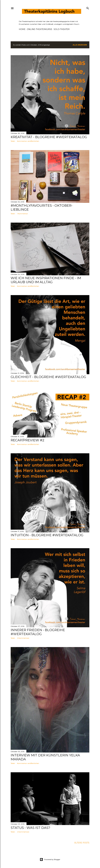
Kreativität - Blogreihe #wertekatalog (49, 137)
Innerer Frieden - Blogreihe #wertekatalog (38, 632)
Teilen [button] (13, 141)
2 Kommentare (23, 638)
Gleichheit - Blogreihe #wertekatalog (48, 377)
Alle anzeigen (80, 45)
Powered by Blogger (50, 859)
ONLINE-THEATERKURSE (40, 29)
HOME (22, 29)
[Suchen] (88, 8)
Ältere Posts (82, 843)
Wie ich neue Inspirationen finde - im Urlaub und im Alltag (46, 280)
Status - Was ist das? (30, 828)
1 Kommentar (22, 214)
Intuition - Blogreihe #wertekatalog (47, 535)
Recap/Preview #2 (27, 440)
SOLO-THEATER (62, 29)
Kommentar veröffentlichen (28, 141)
